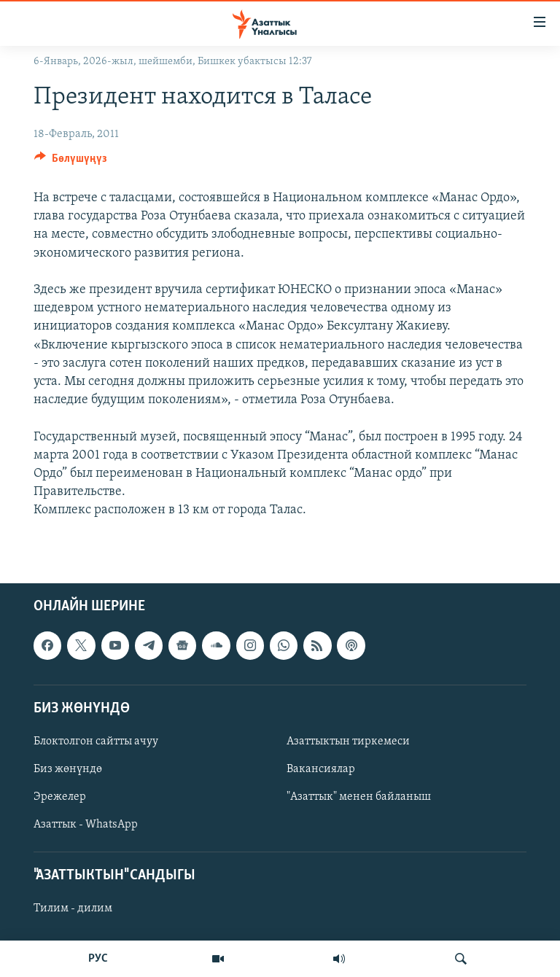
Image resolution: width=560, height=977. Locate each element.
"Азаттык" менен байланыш (359, 797)
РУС (98, 959)
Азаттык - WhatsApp (86, 825)
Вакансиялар (321, 769)
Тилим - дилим (73, 909)
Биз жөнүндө (68, 769)
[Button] (71, 162)
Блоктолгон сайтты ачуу (96, 741)
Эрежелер (60, 797)
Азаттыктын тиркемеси (348, 741)
